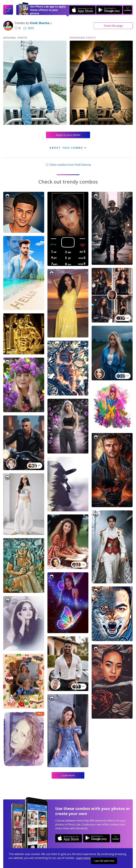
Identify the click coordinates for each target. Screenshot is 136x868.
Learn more (83, 858)
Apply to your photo (68, 135)
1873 (29, 28)
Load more (68, 775)
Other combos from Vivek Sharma (68, 165)
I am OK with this (104, 861)
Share (113, 26)
